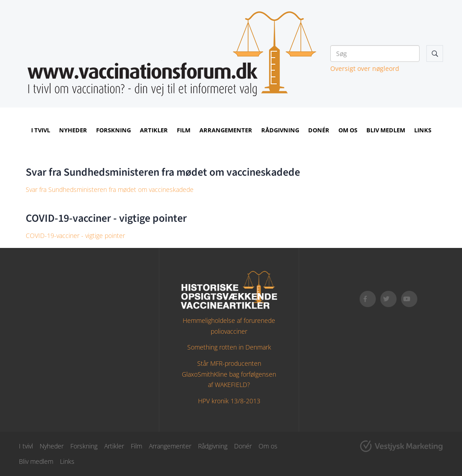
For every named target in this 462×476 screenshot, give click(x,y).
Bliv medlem (386, 130)
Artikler (154, 130)
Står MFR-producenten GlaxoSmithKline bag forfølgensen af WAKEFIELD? (229, 374)
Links (423, 130)
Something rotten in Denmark (229, 347)
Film (184, 130)
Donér (319, 130)
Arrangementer (226, 130)
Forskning (113, 130)
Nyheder (73, 130)
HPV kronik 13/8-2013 (229, 401)
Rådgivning (280, 130)
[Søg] (375, 54)
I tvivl (41, 130)
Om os (348, 130)
